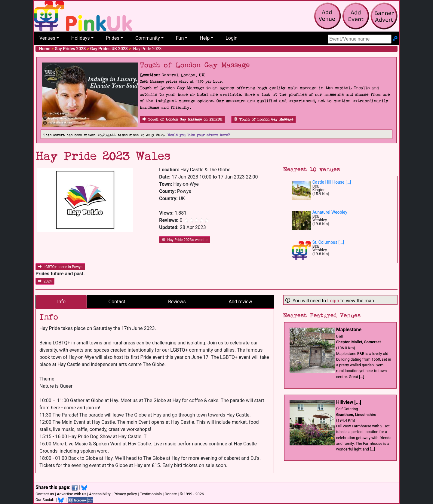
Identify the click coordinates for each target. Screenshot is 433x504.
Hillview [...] (349, 402)
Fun (180, 38)
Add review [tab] (240, 302)
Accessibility (100, 494)
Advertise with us (72, 494)
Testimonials (151, 494)
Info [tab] (61, 302)
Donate (171, 494)
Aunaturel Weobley (330, 212)
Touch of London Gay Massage (264, 119)
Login (231, 38)
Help (205, 38)
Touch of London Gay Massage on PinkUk (182, 119)
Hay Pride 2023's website (185, 240)
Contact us (45, 494)
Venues (47, 38)
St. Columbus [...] (328, 242)
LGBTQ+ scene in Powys (60, 267)
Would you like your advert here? (199, 135)
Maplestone (349, 330)
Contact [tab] (117, 302)
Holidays (81, 38)
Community (148, 38)
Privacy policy (125, 494)
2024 (45, 281)
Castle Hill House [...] (332, 182)
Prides (113, 38)
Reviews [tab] (177, 302)
